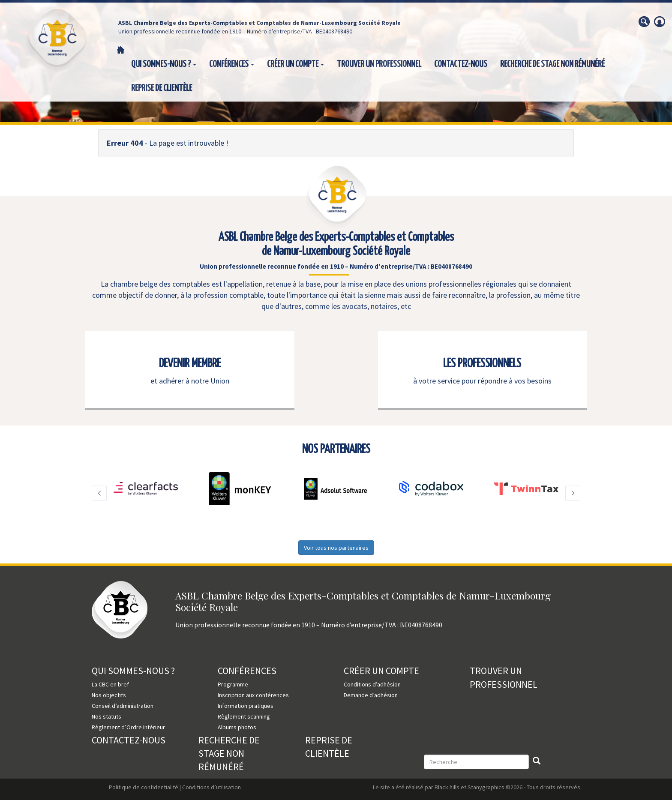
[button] (99, 493)
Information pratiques (246, 706)
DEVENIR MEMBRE (190, 364)
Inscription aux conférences (253, 695)
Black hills (447, 787)
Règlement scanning (244, 716)
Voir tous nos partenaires (336, 548)
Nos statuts (106, 716)
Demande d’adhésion (371, 695)
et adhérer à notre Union (190, 381)
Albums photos (237, 727)
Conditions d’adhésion (372, 684)
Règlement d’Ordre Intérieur (128, 727)
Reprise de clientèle (162, 88)
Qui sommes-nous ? (164, 64)
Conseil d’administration (123, 706)
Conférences (232, 64)
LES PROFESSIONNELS (482, 364)
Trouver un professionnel (379, 64)
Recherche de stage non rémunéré (552, 64)
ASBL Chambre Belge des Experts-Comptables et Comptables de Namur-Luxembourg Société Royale (259, 23)
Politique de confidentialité (144, 787)
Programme (233, 684)
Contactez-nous (461, 64)
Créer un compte (295, 64)
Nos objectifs (109, 695)
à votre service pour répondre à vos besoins (482, 381)
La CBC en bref (110, 684)
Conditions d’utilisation (211, 787)
